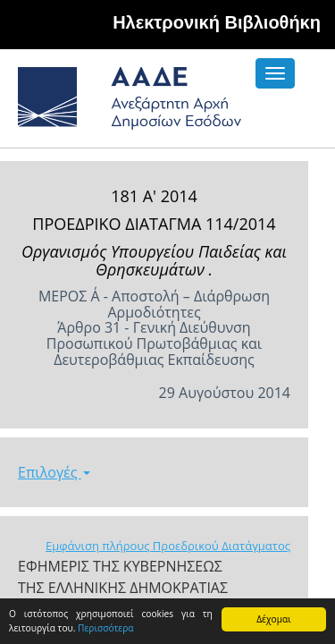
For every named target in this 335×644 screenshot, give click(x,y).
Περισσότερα (106, 628)
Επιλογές (54, 472)
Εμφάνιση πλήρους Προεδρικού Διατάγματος (168, 546)
